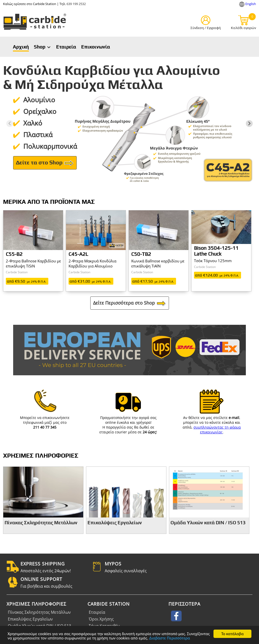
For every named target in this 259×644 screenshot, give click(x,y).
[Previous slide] (10, 124)
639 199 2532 (76, 4)
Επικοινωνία (96, 47)
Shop (42, 47)
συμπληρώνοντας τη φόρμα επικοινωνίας (217, 430)
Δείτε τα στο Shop (45, 163)
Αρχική (21, 47)
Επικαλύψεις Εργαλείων (30, 619)
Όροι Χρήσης (101, 619)
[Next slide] (249, 124)
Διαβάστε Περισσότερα (170, 639)
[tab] (128, 180)
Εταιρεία (66, 47)
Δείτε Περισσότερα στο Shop (130, 303)
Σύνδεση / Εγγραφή (206, 28)
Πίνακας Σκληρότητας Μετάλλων (39, 612)
